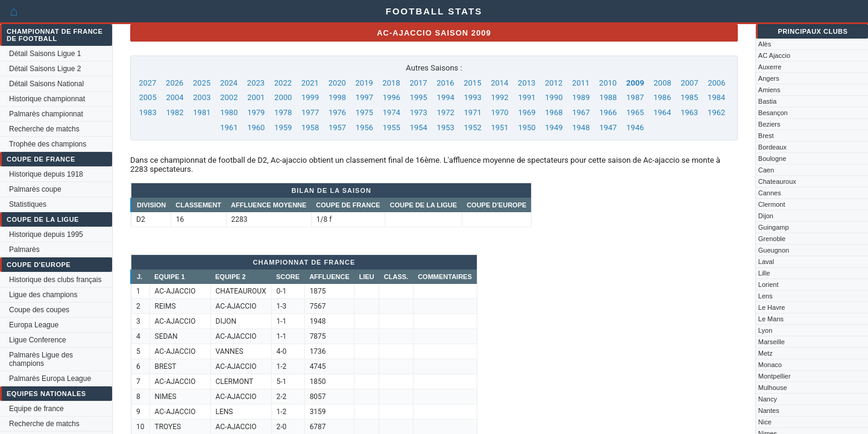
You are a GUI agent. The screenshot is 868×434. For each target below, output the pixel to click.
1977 (310, 112)
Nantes (769, 410)
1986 (662, 97)
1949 (554, 127)
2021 (310, 83)
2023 (256, 83)
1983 (147, 112)
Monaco (770, 365)
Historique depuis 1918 (46, 174)
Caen (766, 170)
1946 (635, 127)
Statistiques (28, 204)
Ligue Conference (38, 340)
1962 (716, 112)
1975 (364, 112)
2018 (391, 83)
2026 (175, 83)
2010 (608, 83)
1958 (310, 127)
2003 (202, 97)
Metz (766, 353)
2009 (635, 83)
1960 (256, 127)
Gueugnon (774, 250)
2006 (716, 83)
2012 (554, 83)
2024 (229, 83)
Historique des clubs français (55, 280)
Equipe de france (36, 409)
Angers (769, 78)
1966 (608, 112)
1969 (527, 112)
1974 (392, 112)
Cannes (770, 193)
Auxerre (770, 67)
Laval (766, 262)
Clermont (772, 204)
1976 (337, 112)
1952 (473, 127)
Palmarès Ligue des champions (41, 359)
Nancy (768, 399)
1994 (446, 97)
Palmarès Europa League (50, 379)
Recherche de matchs (44, 129)
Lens (766, 296)
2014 (499, 83)
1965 (635, 112)
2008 (662, 83)
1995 (419, 97)
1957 (337, 127)
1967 (581, 112)
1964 (662, 112)
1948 (581, 127)
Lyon (765, 330)
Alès (765, 44)
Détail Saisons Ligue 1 (45, 54)
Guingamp (774, 227)
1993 (473, 97)
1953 (446, 127)
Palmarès (24, 250)
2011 (581, 83)
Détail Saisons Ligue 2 (45, 69)
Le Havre (772, 307)
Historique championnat (47, 99)
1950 (527, 127)
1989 (581, 97)
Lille (764, 273)
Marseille (772, 342)
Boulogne (772, 159)
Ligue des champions (43, 295)
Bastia (768, 101)
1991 (527, 97)
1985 (689, 97)
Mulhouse (773, 388)
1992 (499, 97)
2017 (418, 83)
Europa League (34, 325)
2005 (147, 97)
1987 (635, 97)
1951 (499, 127)
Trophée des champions (48, 144)
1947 (608, 127)
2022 (283, 83)
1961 (229, 127)
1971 (473, 112)
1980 (229, 112)
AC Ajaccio (774, 55)
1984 (716, 97)
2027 (147, 83)
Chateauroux (777, 181)
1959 (283, 127)
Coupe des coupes (39, 310)
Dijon (766, 216)
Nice (765, 422)
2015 (472, 83)
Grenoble (772, 239)
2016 (445, 83)
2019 (364, 83)
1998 (337, 97)
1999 (310, 97)
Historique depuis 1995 (46, 234)
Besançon (773, 113)
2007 (689, 83)
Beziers (769, 124)
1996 (392, 97)
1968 (554, 112)
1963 (689, 112)
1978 (283, 112)
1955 (392, 127)
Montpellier (775, 376)
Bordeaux (772, 147)
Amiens (769, 90)
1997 (364, 97)
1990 (554, 97)
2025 (202, 83)
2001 (256, 97)
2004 (175, 97)
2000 (283, 97)
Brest (766, 136)
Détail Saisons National (46, 84)
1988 (608, 97)
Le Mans (771, 319)
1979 (256, 112)
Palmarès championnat (46, 114)
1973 (419, 112)
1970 (499, 112)
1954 (419, 127)
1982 (175, 112)
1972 (446, 112)
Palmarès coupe (35, 189)
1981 (202, 112)
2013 (527, 83)
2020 (337, 83)
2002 (229, 97)
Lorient (769, 285)
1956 (364, 127)
